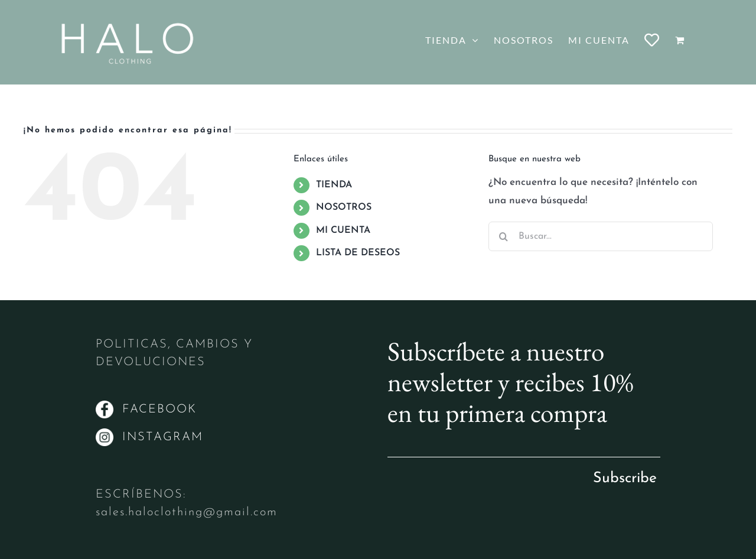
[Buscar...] (601, 236)
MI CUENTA (343, 230)
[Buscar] (503, 236)
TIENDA (334, 185)
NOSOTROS (344, 207)
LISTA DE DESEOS (358, 253)
